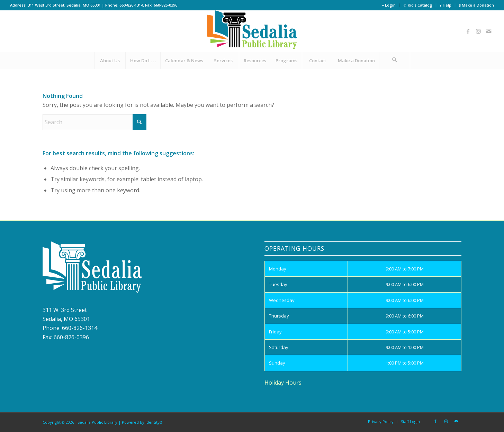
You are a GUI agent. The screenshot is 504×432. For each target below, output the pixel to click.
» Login (389, 5)
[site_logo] (252, 31)
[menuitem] (389, 5)
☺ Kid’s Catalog (418, 5)
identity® (154, 422)
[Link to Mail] (489, 31)
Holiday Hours (283, 383)
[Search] (395, 61)
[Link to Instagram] (478, 31)
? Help (445, 5)
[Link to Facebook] (468, 31)
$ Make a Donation (476, 5)
